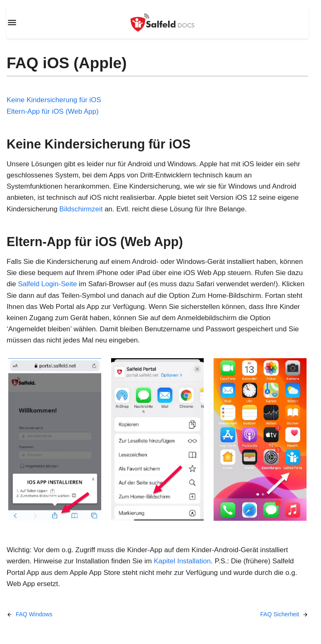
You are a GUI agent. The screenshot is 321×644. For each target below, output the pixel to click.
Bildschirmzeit (81, 209)
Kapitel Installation (182, 561)
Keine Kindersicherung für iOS (54, 100)
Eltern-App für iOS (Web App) (53, 111)
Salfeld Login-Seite (47, 284)
